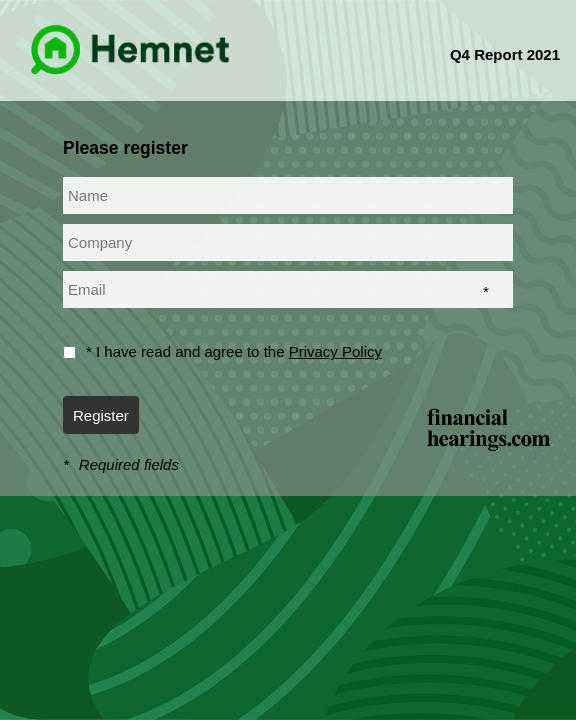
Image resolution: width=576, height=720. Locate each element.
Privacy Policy (335, 351)
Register (101, 415)
